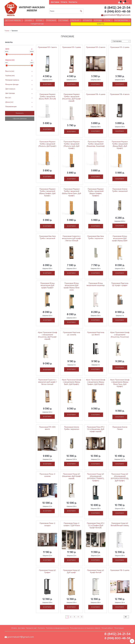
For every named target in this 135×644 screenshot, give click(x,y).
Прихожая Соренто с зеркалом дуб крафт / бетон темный (47, 382)
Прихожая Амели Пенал (120, 428)
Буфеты (101, 24)
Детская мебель (13, 20)
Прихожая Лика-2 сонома (47, 475)
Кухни (39, 20)
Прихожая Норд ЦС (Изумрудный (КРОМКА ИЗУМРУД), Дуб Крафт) (120, 477)
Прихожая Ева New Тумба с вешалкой (47, 237)
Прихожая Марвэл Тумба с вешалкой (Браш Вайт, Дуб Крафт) (120, 145)
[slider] (7, 54)
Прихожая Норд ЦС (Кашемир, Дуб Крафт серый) (72, 476)
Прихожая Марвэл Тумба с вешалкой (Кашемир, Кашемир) (96, 144)
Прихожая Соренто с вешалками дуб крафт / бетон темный (72, 239)
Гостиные (63, 20)
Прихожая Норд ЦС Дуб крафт (72, 571)
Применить (20, 113)
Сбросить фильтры (20, 119)
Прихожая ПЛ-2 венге (96, 47)
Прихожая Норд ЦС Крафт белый (96, 571)
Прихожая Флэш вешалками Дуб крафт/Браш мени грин (72, 287)
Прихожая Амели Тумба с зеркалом (72, 428)
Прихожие (51, 20)
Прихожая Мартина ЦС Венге (96, 334)
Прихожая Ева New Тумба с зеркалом (96, 237)
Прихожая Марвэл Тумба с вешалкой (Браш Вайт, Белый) (47, 97)
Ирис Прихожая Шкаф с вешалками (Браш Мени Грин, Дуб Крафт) (120, 383)
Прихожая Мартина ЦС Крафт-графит (120, 284)
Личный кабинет (107, 628)
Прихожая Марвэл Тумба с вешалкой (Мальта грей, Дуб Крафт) (72, 145)
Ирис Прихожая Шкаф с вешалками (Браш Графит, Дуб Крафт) (96, 382)
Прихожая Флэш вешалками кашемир (96, 284)
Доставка (55, 2)
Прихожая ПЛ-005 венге (47, 428)
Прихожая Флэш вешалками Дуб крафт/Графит (47, 286)
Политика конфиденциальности (57, 628)
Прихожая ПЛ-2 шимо (120, 47)
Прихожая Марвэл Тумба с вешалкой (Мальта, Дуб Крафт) (47, 144)
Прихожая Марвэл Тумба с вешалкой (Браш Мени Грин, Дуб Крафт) (72, 192)
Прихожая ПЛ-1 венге (47, 47)
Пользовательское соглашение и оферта (85, 628)
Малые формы (121, 20)
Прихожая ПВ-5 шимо (120, 570)
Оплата (64, 2)
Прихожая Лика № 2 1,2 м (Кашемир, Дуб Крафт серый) (96, 429)
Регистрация (119, 628)
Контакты (73, 2)
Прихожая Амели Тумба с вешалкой (120, 190)
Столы (107, 20)
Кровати (87, 20)
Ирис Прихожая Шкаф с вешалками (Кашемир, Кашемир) (120, 335)
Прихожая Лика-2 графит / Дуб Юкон (72, 524)
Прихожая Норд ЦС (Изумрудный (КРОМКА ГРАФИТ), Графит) (96, 477)
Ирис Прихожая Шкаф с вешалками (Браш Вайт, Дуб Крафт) (72, 382)
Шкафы (28, 20)
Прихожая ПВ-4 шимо (96, 94)
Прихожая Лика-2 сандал (47, 524)
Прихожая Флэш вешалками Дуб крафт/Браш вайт (120, 239)
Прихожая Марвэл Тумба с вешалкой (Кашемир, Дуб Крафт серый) (72, 98)
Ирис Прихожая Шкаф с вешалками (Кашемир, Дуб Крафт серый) (47, 336)
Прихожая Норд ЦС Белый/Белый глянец (120, 524)
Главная (7, 31)
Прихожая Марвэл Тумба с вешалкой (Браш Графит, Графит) (96, 192)
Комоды (98, 20)
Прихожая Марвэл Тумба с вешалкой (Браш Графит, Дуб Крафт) (47, 192)
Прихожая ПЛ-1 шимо (72, 47)
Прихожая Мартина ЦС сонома (72, 334)
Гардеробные (37, 24)
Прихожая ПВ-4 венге (120, 94)
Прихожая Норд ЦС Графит (47, 571)
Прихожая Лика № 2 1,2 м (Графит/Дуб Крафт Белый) (96, 526)
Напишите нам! (31, 628)
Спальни (75, 20)
